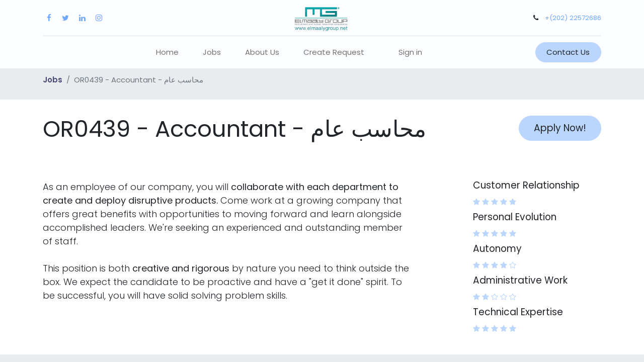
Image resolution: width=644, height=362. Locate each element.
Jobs (53, 80)
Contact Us (568, 52)
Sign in (410, 52)
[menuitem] (167, 53)
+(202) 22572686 (573, 18)
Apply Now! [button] (560, 128)
